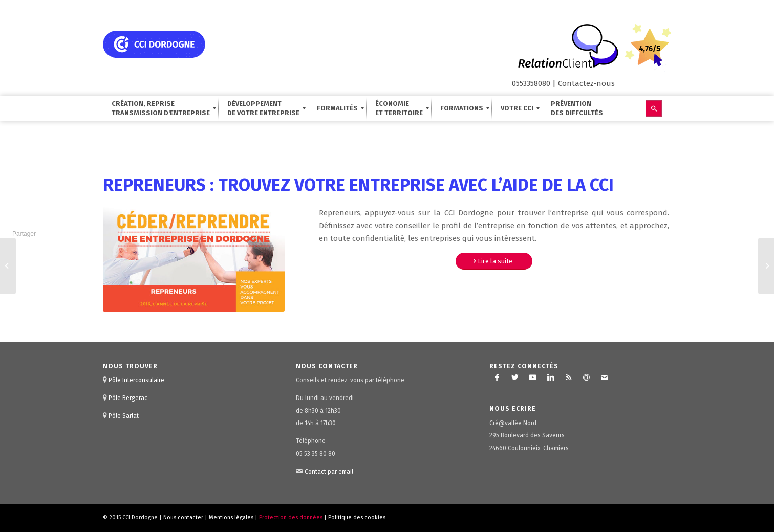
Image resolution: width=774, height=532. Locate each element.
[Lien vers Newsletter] (587, 378)
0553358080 (531, 83)
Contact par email (329, 472)
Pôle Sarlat (124, 416)
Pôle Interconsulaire (136, 380)
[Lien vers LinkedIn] (551, 378)
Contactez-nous (586, 83)
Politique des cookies (357, 517)
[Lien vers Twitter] (515, 378)
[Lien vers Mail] (605, 378)
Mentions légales (231, 517)
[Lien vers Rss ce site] (569, 378)
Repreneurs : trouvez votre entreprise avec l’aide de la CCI (358, 185)
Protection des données (291, 517)
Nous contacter (183, 517)
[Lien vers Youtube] (533, 378)
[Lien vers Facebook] (497, 378)
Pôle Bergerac (128, 398)
